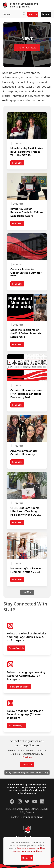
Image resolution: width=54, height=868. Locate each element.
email (40, 817)
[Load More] (27, 592)
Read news (18, 163)
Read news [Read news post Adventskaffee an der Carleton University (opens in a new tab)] (18, 463)
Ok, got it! (27, 858)
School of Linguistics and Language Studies (24, 5)
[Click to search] (24, 14)
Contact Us (27, 764)
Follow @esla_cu (16, 725)
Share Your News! (27, 48)
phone (30, 817)
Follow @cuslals (16, 648)
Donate (46, 14)
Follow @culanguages (19, 687)
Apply (32, 14)
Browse (7, 14)
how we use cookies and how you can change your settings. (29, 850)
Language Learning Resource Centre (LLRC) (27, 772)
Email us (27, 757)
